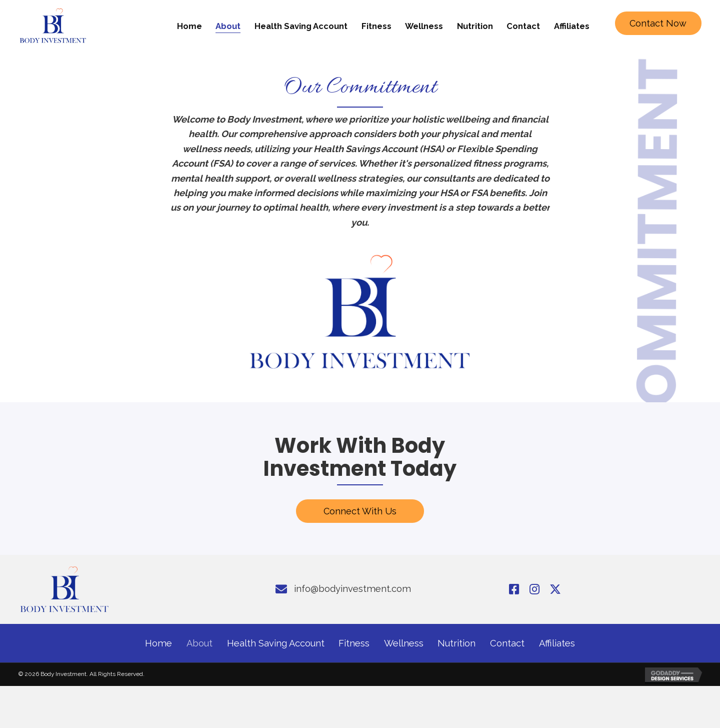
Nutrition (456, 644)
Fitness (354, 644)
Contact (507, 644)
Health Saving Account (276, 644)
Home (158, 644)
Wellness (404, 644)
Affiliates (557, 644)
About (199, 644)
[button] (658, 24)
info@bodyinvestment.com (352, 589)
